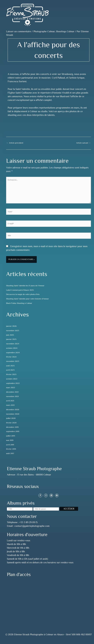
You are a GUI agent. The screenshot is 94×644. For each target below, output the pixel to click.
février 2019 (11, 449)
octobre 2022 (12, 379)
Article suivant (83, 143)
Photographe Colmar (44, 31)
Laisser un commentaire (19, 31)
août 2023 (10, 366)
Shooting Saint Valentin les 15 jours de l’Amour (25, 286)
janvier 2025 (11, 339)
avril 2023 (10, 370)
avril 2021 (10, 401)
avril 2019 (10, 445)
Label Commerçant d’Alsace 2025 (20, 290)
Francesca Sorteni (17, 81)
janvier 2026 (11, 326)
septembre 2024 (13, 353)
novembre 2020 (13, 414)
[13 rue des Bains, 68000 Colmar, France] (49, 600)
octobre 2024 (12, 348)
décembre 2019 (12, 427)
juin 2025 (10, 335)
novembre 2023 (13, 361)
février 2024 (11, 357)
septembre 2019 (13, 431)
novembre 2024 (13, 344)
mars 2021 (10, 405)
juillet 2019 (11, 436)
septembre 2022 (13, 383)
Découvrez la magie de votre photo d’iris (23, 294)
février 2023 (11, 374)
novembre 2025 (13, 331)
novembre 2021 (12, 396)
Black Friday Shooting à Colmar (19, 303)
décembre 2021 (12, 392)
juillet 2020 (11, 418)
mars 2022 (11, 388)
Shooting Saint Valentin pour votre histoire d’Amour (27, 299)
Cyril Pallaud (58, 78)
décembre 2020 (13, 410)
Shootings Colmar (65, 31)
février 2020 (11, 423)
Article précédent (15, 143)
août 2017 (10, 453)
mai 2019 (10, 440)
